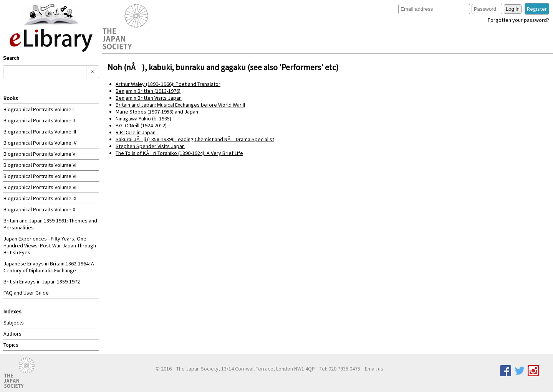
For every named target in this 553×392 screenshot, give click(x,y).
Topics (11, 345)
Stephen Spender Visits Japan (150, 146)
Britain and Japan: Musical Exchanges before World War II (180, 105)
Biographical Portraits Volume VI (40, 165)
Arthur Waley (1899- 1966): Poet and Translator (168, 84)
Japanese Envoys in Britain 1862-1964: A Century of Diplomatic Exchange (49, 267)
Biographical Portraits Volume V (39, 154)
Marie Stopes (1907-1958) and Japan (157, 112)
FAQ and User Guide (26, 293)
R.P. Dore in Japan (136, 132)
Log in (513, 9)
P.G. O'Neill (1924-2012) (141, 125)
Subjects (14, 323)
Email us (374, 369)
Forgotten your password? (518, 20)
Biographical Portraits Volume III (40, 132)
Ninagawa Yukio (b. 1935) (143, 119)
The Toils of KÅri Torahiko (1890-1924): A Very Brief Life (179, 153)
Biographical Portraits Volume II (39, 120)
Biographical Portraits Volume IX (40, 198)
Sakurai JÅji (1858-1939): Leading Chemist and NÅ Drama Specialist (195, 139)
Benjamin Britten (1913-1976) (148, 91)
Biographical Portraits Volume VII (41, 176)
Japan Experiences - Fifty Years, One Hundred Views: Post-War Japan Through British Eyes (50, 245)
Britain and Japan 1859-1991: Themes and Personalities (50, 224)
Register (537, 9)
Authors (12, 334)
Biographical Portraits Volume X (39, 209)
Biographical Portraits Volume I (39, 109)
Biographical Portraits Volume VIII (41, 187)
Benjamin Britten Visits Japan (149, 98)
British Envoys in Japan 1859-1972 (42, 282)
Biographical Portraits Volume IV (40, 143)
